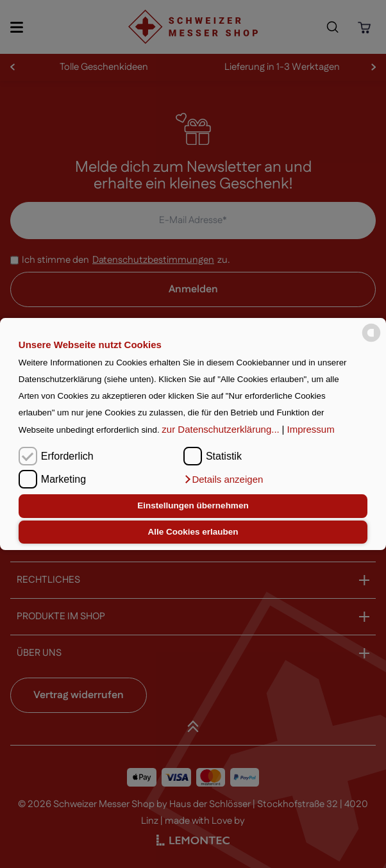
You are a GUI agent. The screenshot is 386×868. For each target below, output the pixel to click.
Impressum (311, 429)
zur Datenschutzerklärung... (220, 429)
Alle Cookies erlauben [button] (193, 532)
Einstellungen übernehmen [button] (193, 505)
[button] (223, 480)
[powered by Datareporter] (371, 333)
